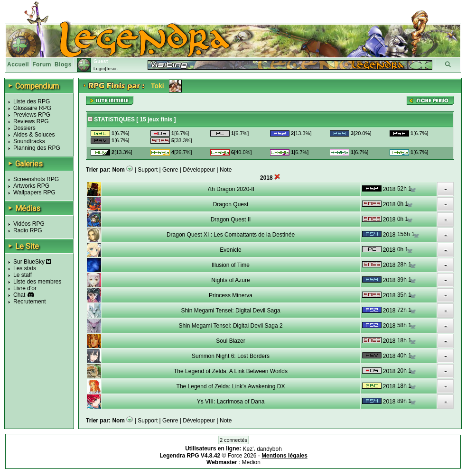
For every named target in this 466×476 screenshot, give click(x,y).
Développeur (199, 170)
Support (148, 170)
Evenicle (230, 250)
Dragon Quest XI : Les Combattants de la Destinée (231, 235)
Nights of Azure (230, 280)
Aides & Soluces (34, 135)
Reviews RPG (31, 121)
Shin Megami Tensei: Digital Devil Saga (230, 311)
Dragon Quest (231, 204)
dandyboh (269, 449)
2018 (389, 189)
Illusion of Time (231, 265)
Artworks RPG (31, 186)
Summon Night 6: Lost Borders (231, 356)
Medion (251, 462)
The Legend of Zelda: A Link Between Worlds (231, 371)
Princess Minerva (231, 295)
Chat (19, 295)
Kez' (248, 449)
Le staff (23, 275)
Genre (170, 170)
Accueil (18, 64)
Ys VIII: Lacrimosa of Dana (231, 402)
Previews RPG (32, 115)
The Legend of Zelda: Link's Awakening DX (231, 386)
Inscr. (112, 69)
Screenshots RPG (36, 179)
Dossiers (24, 128)
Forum (42, 64)
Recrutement (30, 302)
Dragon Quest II (231, 220)
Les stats (25, 268)
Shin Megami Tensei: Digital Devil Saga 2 (230, 326)
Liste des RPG (32, 101)
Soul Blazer (230, 341)
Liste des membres (37, 282)
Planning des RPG (37, 148)
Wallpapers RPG (34, 192)
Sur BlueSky (32, 262)
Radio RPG (28, 230)
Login (99, 69)
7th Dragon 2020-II (231, 189)
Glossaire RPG (32, 108)
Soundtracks (29, 141)
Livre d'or (25, 288)
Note (226, 170)
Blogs (63, 64)
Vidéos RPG (29, 224)
